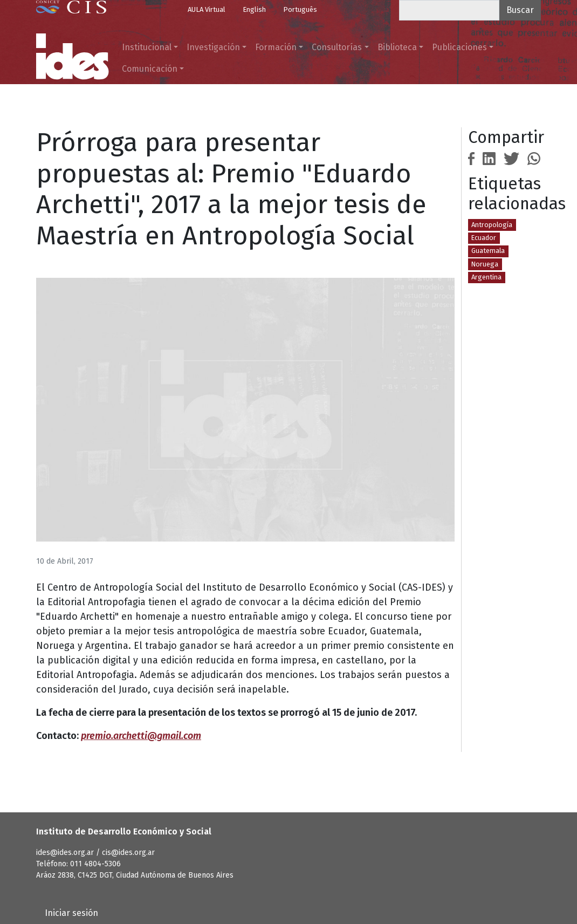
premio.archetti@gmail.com (141, 736)
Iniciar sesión (71, 913)
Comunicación (150, 69)
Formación (276, 47)
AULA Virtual (207, 9)
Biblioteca (397, 47)
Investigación (213, 47)
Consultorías (337, 47)
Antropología (492, 225)
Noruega (485, 264)
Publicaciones (459, 47)
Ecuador (484, 238)
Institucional (147, 47)
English (254, 9)
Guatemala (488, 251)
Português (300, 9)
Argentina (486, 277)
